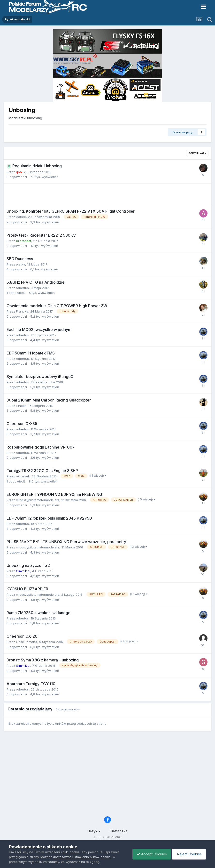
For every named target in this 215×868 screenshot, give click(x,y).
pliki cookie (71, 852)
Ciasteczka (119, 831)
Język (94, 831)
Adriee (21, 217)
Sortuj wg (197, 153)
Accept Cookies (149, 854)
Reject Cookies (188, 854)
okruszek (23, 476)
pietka (21, 264)
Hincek (21, 406)
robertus (22, 288)
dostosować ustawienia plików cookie (82, 857)
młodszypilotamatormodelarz (38, 500)
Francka (22, 311)
